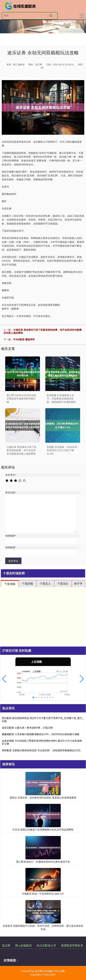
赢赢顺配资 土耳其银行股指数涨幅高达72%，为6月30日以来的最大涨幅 (41, 734)
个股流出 (63, 584)
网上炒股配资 (24, 946)
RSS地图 (48, 971)
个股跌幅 (28, 584)
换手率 (78, 584)
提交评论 (13, 561)
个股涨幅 (10, 584)
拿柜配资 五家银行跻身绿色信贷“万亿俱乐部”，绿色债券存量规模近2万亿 (41, 750)
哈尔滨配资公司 (46, 946)
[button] (4, 679)
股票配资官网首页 (72, 946)
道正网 (6, 946)
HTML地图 (59, 971)
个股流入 (45, 584)
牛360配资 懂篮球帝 (24, 339)
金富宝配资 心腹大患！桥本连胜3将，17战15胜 (27, 728)
